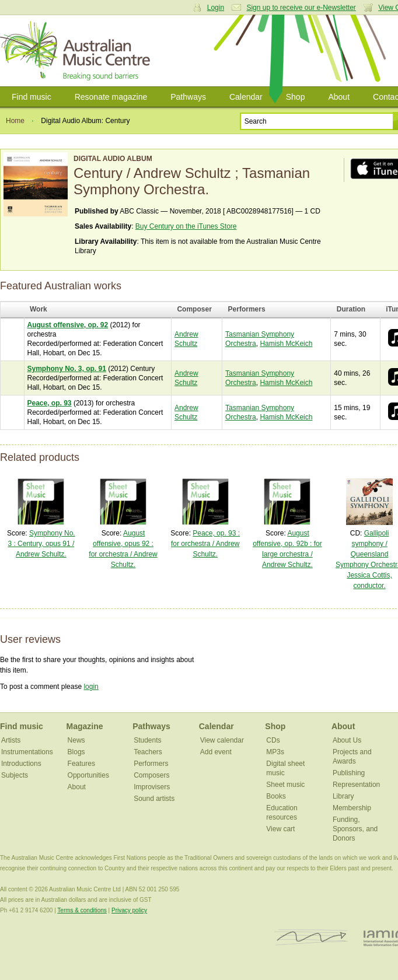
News (76, 740)
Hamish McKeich (286, 344)
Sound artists (154, 799)
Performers (151, 764)
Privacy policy (129, 910)
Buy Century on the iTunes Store (186, 226)
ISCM (311, 938)
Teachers (148, 752)
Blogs (76, 752)
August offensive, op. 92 (68, 325)
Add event (216, 752)
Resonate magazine (111, 97)
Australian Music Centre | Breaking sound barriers (77, 51)
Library (343, 796)
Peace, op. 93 (50, 403)
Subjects (15, 775)
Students (147, 740)
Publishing (349, 773)
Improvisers (152, 787)
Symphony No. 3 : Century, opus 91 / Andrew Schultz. (41, 544)
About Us (347, 740)
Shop (296, 97)
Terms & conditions (82, 910)
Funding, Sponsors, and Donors (355, 829)
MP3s (275, 752)
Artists (11, 740)
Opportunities (88, 775)
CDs (273, 740)
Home (15, 121)
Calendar (246, 97)
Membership (352, 808)
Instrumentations (27, 752)
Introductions (21, 764)
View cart (280, 829)
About (339, 97)
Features (81, 764)
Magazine (85, 726)
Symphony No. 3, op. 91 (67, 369)
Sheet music (285, 785)
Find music (32, 97)
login (91, 687)
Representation (356, 785)
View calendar (222, 740)
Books (276, 796)
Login (216, 8)
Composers (151, 775)
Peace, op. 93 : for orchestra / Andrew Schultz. (205, 544)
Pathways (188, 97)
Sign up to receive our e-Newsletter (301, 8)
